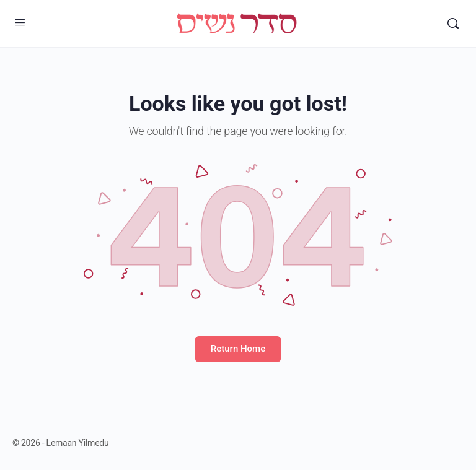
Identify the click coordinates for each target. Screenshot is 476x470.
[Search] (453, 24)
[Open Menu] (20, 22)
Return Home (238, 349)
